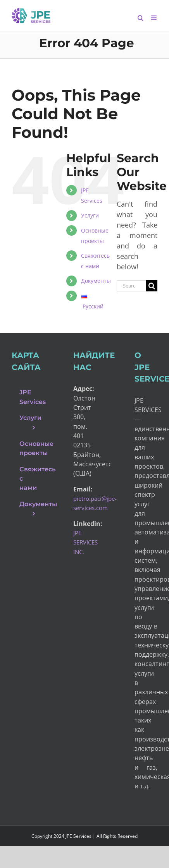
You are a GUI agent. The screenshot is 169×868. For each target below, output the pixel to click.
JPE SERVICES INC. (85, 542)
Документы (96, 281)
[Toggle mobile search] (141, 18)
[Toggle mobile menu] (154, 18)
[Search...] (131, 286)
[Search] (152, 286)
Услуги (90, 215)
